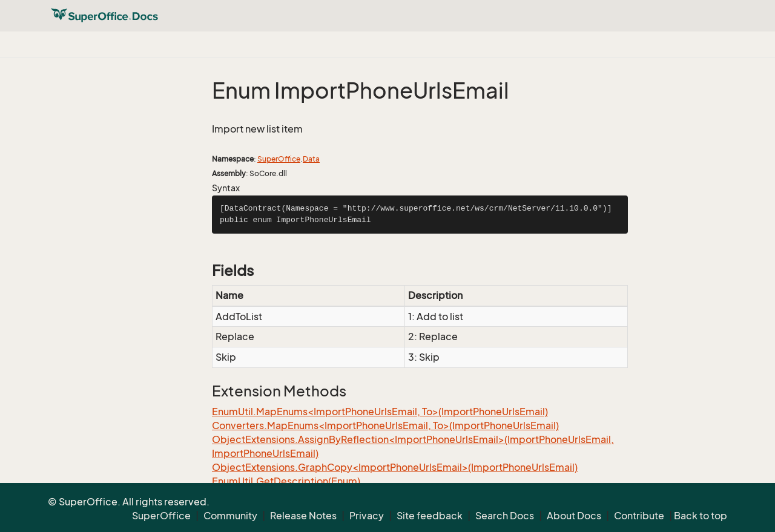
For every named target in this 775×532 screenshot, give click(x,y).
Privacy (367, 516)
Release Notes (303, 516)
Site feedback (430, 516)
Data (311, 159)
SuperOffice (279, 159)
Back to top (701, 516)
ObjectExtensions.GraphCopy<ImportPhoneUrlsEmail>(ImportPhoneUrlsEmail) (395, 467)
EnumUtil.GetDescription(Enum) (286, 481)
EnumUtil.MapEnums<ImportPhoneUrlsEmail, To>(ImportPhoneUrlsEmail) (380, 412)
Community (230, 516)
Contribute (639, 516)
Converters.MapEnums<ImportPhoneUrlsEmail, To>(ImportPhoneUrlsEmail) (385, 425)
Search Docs (505, 516)
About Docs (574, 516)
